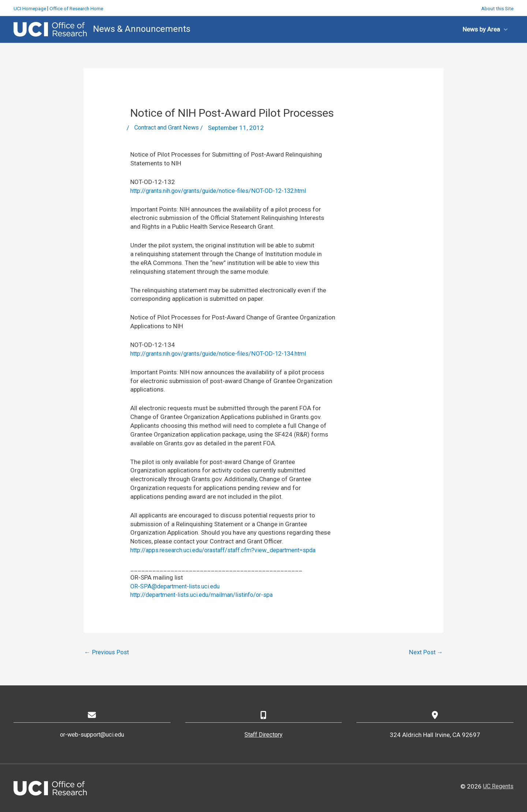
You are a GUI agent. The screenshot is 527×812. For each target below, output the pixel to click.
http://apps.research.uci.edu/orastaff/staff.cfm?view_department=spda (230, 549)
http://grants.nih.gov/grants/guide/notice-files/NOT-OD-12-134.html (225, 353)
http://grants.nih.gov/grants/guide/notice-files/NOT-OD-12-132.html (225, 190)
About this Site (496, 7)
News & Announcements (142, 28)
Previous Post (107, 652)
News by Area (481, 29)
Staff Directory (263, 735)
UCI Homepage (31, 7)
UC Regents (497, 786)
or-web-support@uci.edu (92, 735)
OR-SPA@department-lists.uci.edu (177, 585)
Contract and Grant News (169, 127)
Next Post (426, 652)
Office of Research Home (80, 7)
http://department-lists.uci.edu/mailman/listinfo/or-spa (207, 594)
